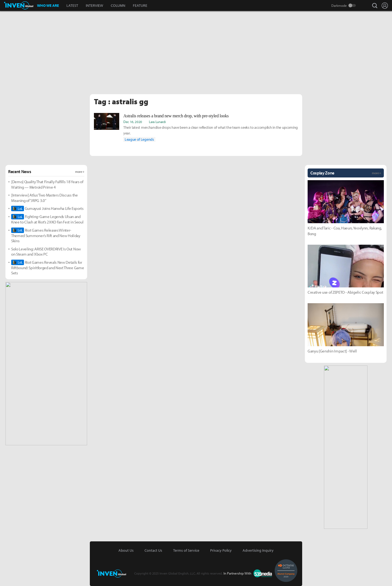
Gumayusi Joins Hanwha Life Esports (47, 208)
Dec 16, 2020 (133, 122)
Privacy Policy (221, 550)
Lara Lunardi (157, 122)
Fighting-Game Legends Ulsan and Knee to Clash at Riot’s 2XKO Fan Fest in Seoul (47, 219)
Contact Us (153, 550)
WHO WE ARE (48, 5)
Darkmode (339, 5)
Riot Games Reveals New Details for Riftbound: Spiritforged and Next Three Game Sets (48, 268)
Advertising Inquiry (258, 550)
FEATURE (140, 5)
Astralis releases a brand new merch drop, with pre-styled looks (176, 116)
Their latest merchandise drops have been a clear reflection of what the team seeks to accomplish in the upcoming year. (211, 130)
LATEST (72, 5)
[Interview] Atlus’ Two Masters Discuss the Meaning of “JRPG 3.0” (45, 198)
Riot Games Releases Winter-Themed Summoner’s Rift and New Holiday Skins (46, 236)
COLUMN (118, 5)
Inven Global (19, 5)
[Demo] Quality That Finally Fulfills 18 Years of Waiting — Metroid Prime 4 (47, 184)
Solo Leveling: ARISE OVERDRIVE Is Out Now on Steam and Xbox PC (46, 252)
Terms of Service (186, 550)
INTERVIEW (94, 5)
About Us (126, 550)
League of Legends (139, 139)
